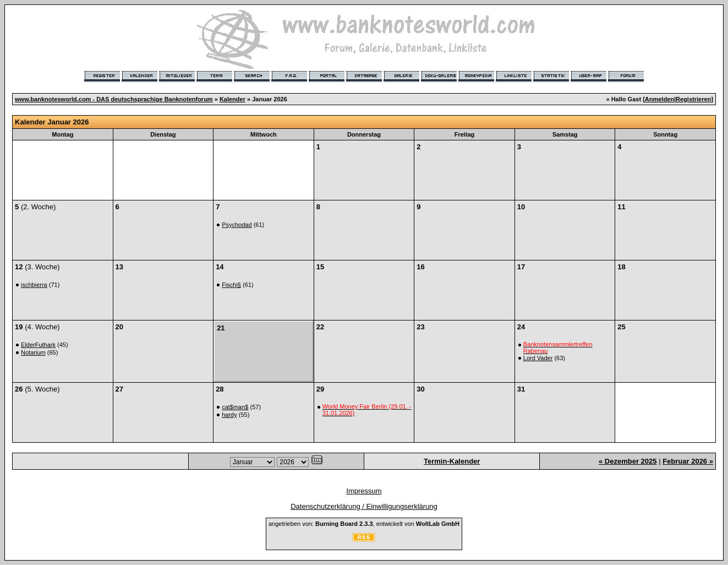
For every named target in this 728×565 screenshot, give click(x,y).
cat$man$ (235, 407)
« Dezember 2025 (628, 461)
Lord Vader (538, 358)
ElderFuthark (38, 345)
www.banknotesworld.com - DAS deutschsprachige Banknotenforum (114, 99)
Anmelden (659, 99)
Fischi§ (231, 285)
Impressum (364, 491)
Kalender (232, 99)
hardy (229, 415)
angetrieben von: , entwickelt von (364, 524)
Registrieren (693, 99)
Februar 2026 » (688, 461)
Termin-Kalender (452, 461)
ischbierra (34, 285)
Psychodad (237, 225)
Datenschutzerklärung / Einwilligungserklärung (364, 506)
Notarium (33, 352)
